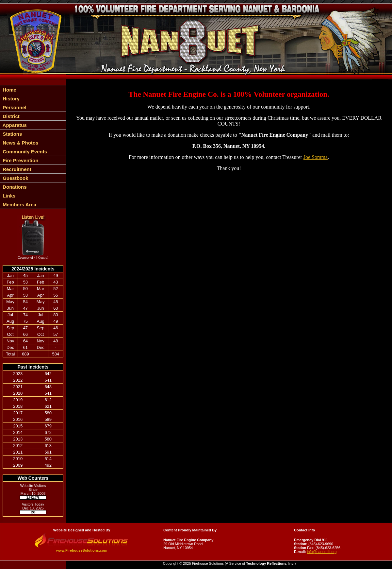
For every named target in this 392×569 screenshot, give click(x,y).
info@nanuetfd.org (322, 552)
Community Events (24, 152)
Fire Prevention (20, 160)
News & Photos (20, 143)
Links (8, 196)
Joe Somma (316, 157)
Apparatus (14, 125)
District (10, 116)
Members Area (19, 205)
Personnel (14, 107)
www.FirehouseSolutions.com (82, 550)
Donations (14, 187)
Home (9, 90)
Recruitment (16, 169)
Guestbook (15, 178)
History (10, 99)
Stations (12, 134)
